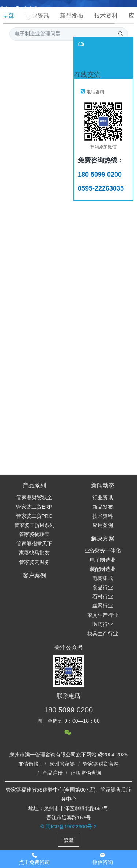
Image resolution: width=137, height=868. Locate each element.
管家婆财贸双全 (34, 497)
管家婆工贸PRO (34, 516)
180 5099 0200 (68, 710)
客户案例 (34, 575)
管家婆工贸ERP (34, 507)
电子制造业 (103, 560)
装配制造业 (103, 569)
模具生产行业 (103, 633)
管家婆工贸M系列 (34, 525)
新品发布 (103, 507)
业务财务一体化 (103, 550)
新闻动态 (103, 485)
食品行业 (103, 587)
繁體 (69, 840)
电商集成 (103, 578)
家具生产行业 (103, 615)
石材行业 (103, 596)
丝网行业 (103, 606)
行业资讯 (103, 497)
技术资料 (103, 516)
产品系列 (34, 485)
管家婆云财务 (34, 562)
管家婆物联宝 (34, 534)
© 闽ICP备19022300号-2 (68, 827)
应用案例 (103, 525)
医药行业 (103, 624)
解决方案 (103, 538)
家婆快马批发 (34, 553)
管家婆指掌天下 (34, 543)
